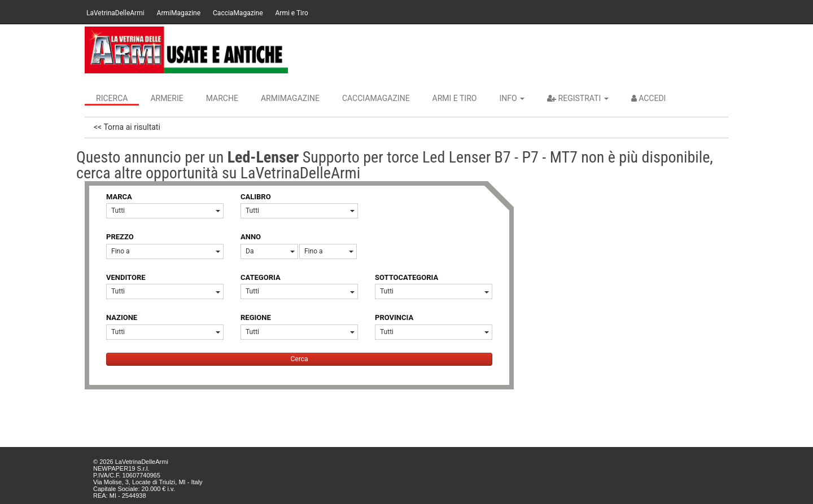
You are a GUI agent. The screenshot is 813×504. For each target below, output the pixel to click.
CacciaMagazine (238, 13)
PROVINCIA (394, 317)
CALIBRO (256, 197)
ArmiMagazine (179, 13)
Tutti (166, 211)
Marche (222, 98)
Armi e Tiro (292, 13)
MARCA (119, 197)
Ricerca (112, 98)
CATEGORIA (261, 277)
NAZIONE (122, 317)
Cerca (300, 359)
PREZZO (120, 237)
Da (270, 251)
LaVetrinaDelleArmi (115, 13)
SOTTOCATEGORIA (406, 277)
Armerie (167, 98)
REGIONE (256, 317)
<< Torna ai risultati (127, 127)
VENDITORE (126, 277)
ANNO (251, 237)
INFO (512, 98)
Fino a (166, 251)
